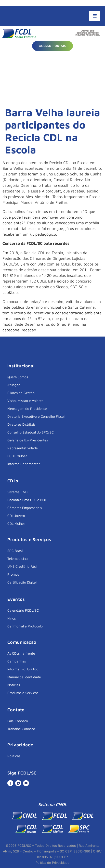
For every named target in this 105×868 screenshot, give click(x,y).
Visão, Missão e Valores (25, 401)
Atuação (14, 385)
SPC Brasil (15, 551)
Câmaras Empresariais (25, 508)
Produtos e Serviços (23, 693)
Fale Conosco (18, 721)
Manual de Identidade (24, 677)
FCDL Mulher (17, 456)
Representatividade (23, 448)
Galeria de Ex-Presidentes (28, 440)
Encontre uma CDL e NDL (27, 500)
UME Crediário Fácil (22, 566)
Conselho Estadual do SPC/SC (31, 432)
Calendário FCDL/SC (23, 610)
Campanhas (17, 661)
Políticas (14, 756)
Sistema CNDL (18, 492)
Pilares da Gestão (21, 393)
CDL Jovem (16, 516)
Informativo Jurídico (23, 669)
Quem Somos (18, 377)
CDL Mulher (16, 523)
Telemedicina (18, 558)
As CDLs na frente (21, 653)
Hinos (12, 618)
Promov (13, 574)
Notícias (14, 685)
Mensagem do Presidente (27, 408)
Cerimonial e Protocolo (25, 626)
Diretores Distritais (21, 424)
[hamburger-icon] (95, 16)
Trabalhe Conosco (21, 729)
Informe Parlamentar (24, 464)
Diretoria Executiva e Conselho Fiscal (36, 416)
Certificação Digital (22, 582)
